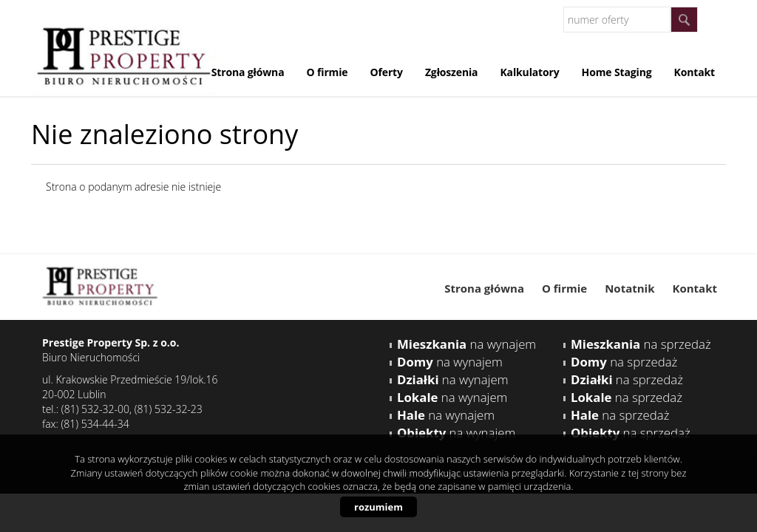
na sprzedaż (641, 344)
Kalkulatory (529, 72)
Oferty (386, 72)
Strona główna (248, 72)
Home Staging (617, 72)
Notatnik (629, 288)
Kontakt (695, 72)
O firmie (327, 72)
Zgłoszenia (452, 72)
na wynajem (466, 344)
